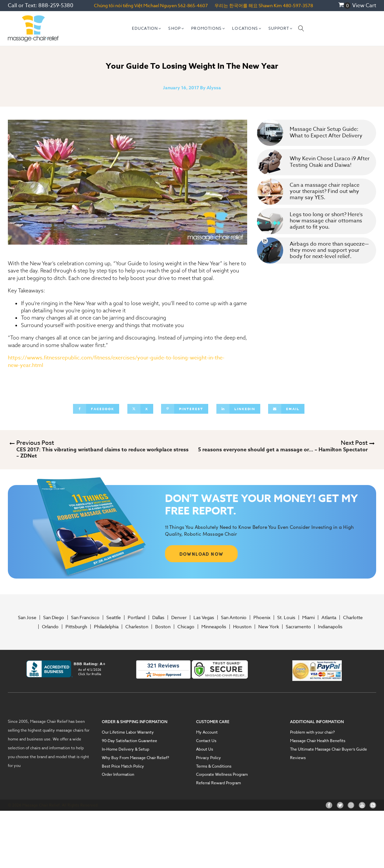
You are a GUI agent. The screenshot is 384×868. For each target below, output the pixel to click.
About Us (205, 749)
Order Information (118, 774)
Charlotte (353, 617)
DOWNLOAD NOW (201, 554)
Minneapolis (214, 627)
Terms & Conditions (214, 766)
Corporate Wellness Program (222, 774)
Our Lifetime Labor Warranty (128, 732)
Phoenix (262, 617)
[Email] (286, 409)
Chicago (186, 627)
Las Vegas (204, 617)
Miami (308, 617)
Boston (163, 627)
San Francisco (85, 617)
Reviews (298, 758)
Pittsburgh (76, 627)
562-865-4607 (193, 5)
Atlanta (329, 617)
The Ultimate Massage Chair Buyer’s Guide (329, 749)
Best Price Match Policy (123, 766)
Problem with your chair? (312, 732)
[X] (140, 409)
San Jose (27, 617)
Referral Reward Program (219, 783)
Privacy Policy (209, 758)
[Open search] (301, 28)
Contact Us (206, 741)
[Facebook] (96, 409)
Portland (137, 617)
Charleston (137, 627)
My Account (207, 732)
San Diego (54, 617)
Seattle (114, 617)
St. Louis (286, 617)
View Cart (364, 6)
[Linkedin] (238, 409)
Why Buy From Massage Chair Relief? (136, 758)
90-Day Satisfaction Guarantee (129, 741)
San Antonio (234, 617)
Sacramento (298, 627)
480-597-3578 (298, 5)
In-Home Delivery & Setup (126, 749)
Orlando (50, 627)
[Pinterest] (185, 409)
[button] (147, 28)
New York (269, 627)
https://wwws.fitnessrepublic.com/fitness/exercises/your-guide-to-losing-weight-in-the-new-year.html (116, 362)
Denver (179, 617)
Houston (242, 627)
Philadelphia (106, 627)
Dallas (158, 617)
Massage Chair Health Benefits (318, 741)
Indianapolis (330, 627)
